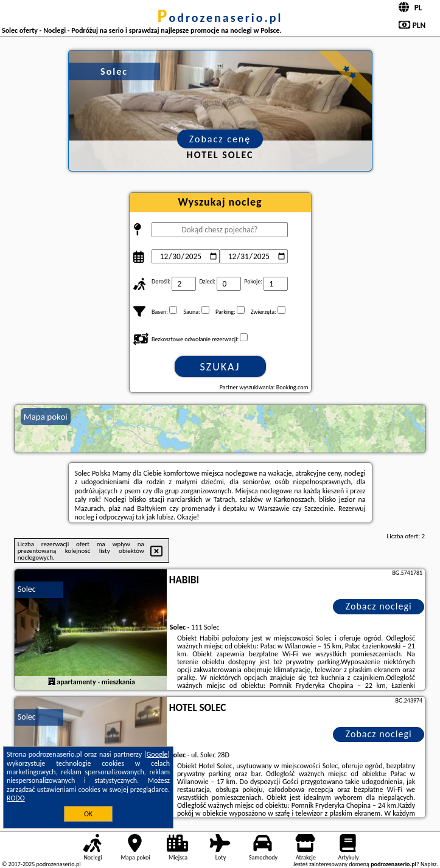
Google (157, 754)
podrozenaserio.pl (220, 18)
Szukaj (220, 367)
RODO (16, 798)
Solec (27, 589)
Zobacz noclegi (379, 606)
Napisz (429, 864)
